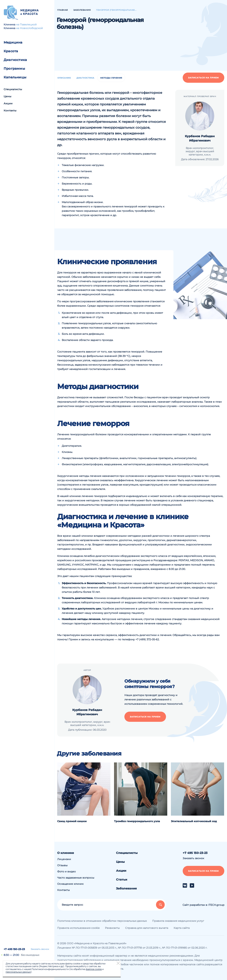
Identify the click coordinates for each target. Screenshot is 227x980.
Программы (14, 69)
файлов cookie (94, 969)
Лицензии (64, 859)
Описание (64, 78)
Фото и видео (66, 871)
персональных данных (18, 972)
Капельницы (15, 77)
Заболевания (126, 888)
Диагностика (15, 60)
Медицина (13, 42)
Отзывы (62, 865)
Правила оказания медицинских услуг (178, 921)
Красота (11, 51)
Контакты (10, 111)
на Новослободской (29, 28)
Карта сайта (182, 928)
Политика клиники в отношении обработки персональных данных (102, 921)
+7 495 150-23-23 (14, 949)
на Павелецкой (26, 24)
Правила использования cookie (78, 928)
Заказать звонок (40, 949)
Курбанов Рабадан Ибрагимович (200, 138)
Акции (8, 103)
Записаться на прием (203, 78)
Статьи (122, 880)
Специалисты (13, 89)
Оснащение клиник (70, 884)
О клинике (66, 853)
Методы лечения (111, 78)
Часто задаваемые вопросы (76, 878)
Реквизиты (112, 928)
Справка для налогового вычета (147, 928)
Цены (7, 96)
